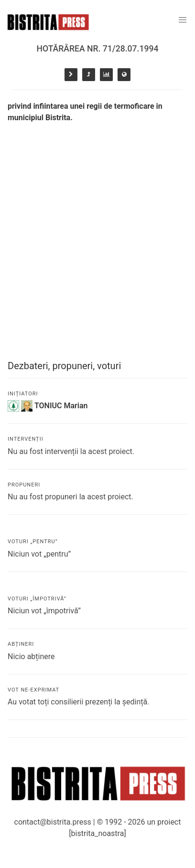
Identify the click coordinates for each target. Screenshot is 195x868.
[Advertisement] (97, 226)
